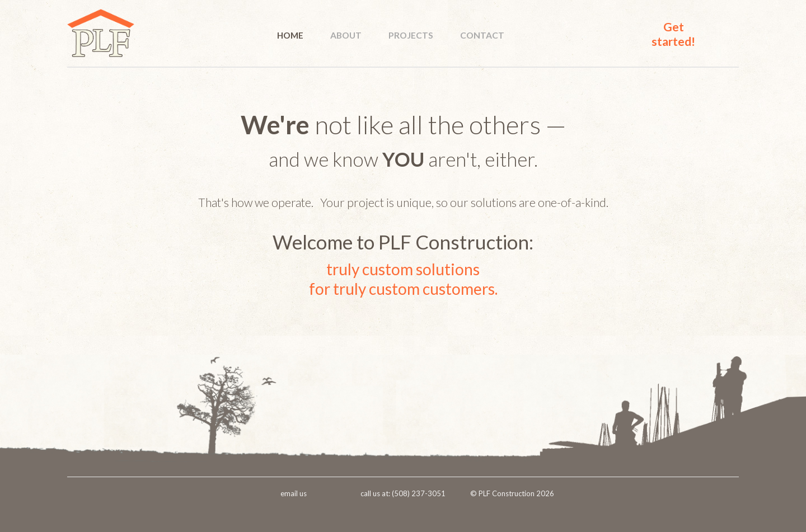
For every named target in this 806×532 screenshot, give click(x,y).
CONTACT (482, 35)
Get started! (673, 34)
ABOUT (346, 35)
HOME (290, 35)
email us (294, 493)
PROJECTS (411, 35)
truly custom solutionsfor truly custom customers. (403, 279)
